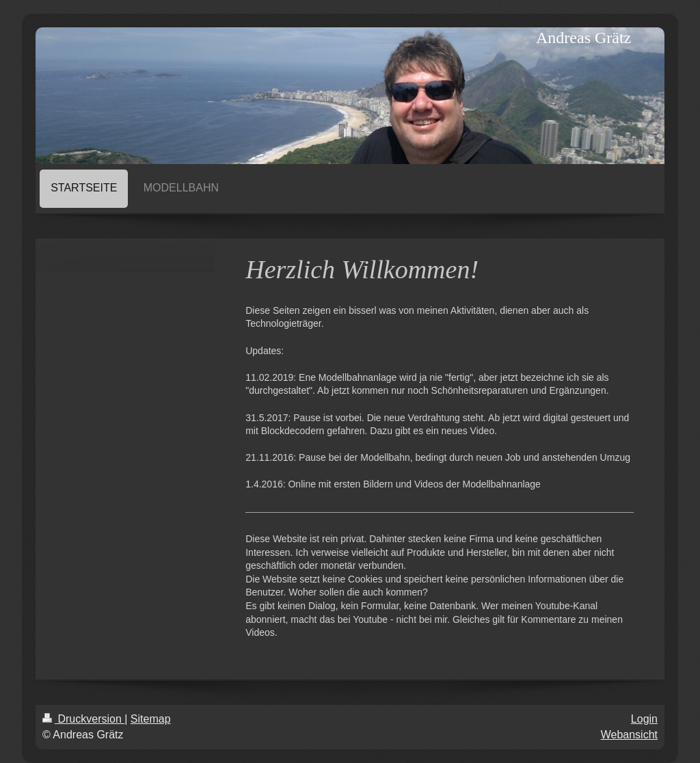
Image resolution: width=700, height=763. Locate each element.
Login (644, 719)
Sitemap (151, 719)
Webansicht (629, 735)
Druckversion (83, 719)
